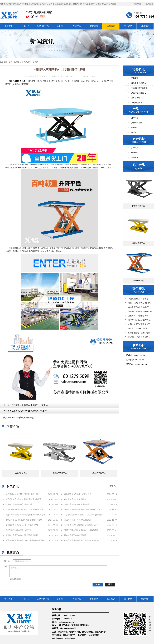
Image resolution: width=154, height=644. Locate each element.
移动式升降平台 (69, 635)
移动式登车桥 (94, 635)
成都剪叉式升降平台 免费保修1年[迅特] (29, 411)
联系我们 (149, 4)
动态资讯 (17, 62)
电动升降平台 (75, 632)
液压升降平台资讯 (138, 83)
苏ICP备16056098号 (68, 628)
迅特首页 (9, 26)
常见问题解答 (137, 103)
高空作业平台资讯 (138, 93)
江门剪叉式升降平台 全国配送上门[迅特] (30, 405)
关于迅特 (128, 26)
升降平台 (26, 26)
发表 (98, 584)
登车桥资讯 (136, 98)
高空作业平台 (43, 26)
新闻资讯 (111, 26)
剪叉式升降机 (87, 632)
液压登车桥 (56, 635)
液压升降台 (63, 632)
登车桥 (134, 128)
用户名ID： (9, 561)
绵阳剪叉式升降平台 (25, 418)
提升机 (60, 26)
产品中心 (77, 26)
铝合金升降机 (70, 639)
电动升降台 (82, 635)
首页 (11, 62)
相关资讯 (13, 486)
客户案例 (94, 26)
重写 (110, 584)
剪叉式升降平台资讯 (30, 62)
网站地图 (137, 4)
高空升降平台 (57, 639)
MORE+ (112, 486)
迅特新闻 (135, 78)
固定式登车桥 (100, 632)
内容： (7, 566)
